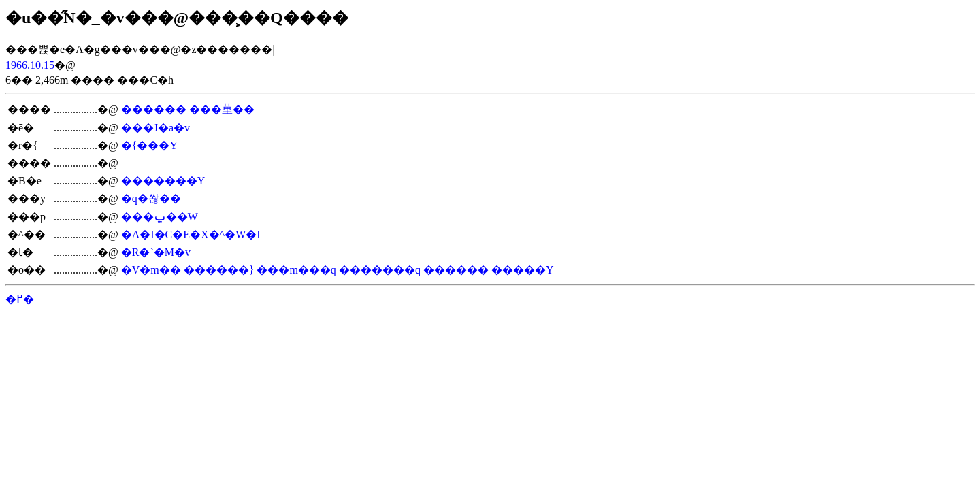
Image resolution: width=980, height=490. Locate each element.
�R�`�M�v (156, 252)
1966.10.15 (30, 65)
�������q (380, 270)
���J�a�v (156, 128)
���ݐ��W (160, 217)
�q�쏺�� (151, 198)
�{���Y (149, 145)
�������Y (163, 181)
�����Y (523, 270)
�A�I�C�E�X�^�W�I (191, 234)
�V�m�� (151, 270)
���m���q (296, 270)
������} (219, 270)
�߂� (20, 299)
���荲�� (222, 109)
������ (154, 109)
